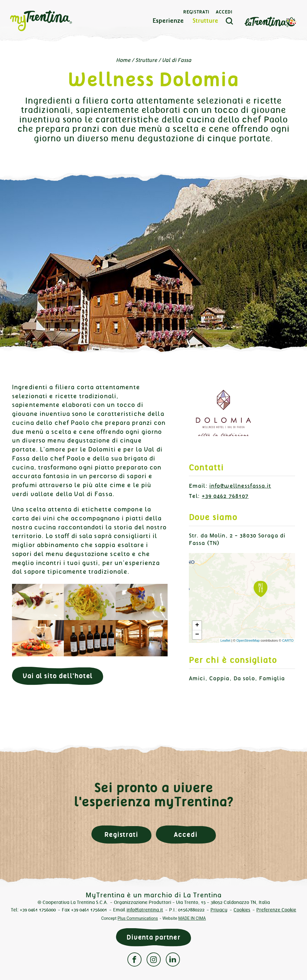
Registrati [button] (121, 835)
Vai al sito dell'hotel (58, 676)
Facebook (134, 959)
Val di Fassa (177, 60)
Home (123, 60)
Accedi (224, 12)
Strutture (205, 21)
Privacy (219, 910)
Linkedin (173, 959)
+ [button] (197, 625)
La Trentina (270, 21)
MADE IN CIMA (192, 918)
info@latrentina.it (145, 910)
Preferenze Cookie (276, 910)
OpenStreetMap (248, 640)
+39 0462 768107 (225, 496)
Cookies (242, 910)
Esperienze (168, 21)
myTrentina (52, 21)
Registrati (196, 12)
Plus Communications (138, 918)
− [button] (197, 635)
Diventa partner (153, 937)
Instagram (154, 959)
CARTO (288, 640)
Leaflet (225, 640)
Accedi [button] (186, 835)
